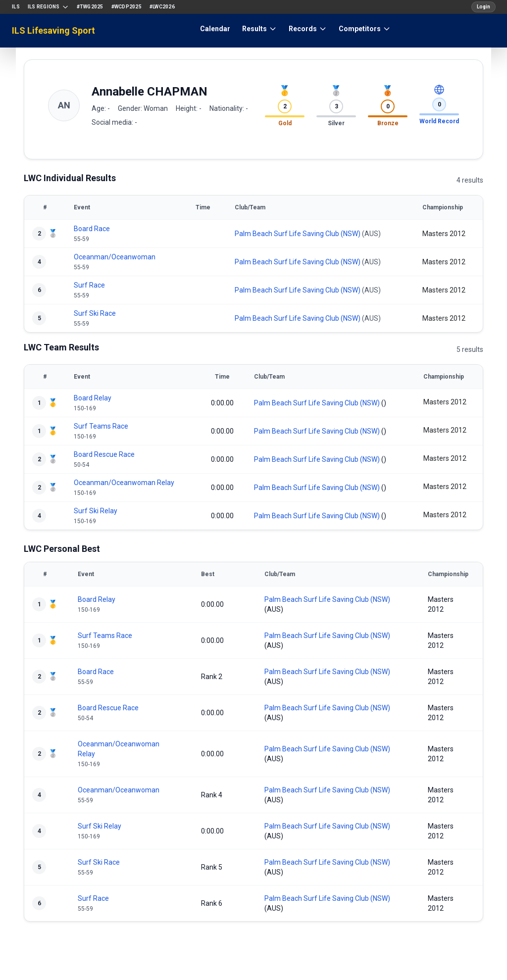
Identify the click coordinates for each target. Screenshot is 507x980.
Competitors (365, 29)
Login (483, 7)
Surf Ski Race (95, 313)
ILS (16, 7)
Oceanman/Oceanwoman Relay (124, 483)
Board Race (92, 229)
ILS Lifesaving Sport (53, 30)
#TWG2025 (90, 7)
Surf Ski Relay (96, 511)
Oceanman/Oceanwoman (115, 257)
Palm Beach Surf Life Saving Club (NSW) (298, 234)
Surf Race (89, 285)
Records (308, 29)
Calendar (215, 29)
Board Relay (93, 398)
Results (259, 29)
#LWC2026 (162, 7)
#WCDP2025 (127, 7)
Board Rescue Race (104, 454)
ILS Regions (48, 7)
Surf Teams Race (101, 426)
